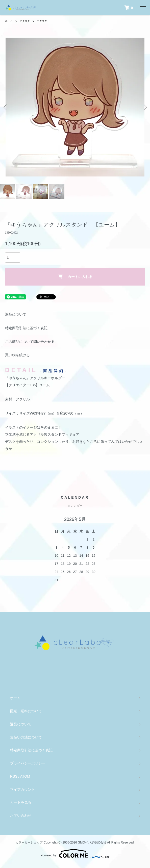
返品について (16, 314)
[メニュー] (142, 8)
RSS (14, 776)
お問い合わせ (21, 815)
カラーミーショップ (29, 843)
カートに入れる (75, 276)
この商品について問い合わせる (30, 342)
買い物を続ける (17, 355)
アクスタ (25, 21)
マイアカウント (22, 789)
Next (144, 107)
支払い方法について (26, 737)
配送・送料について (26, 711)
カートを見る (21, 802)
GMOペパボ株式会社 (92, 843)
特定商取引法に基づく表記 (26, 328)
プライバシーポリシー (28, 763)
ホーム (9, 21)
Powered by (75, 853)
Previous (6, 107)
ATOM (25, 776)
